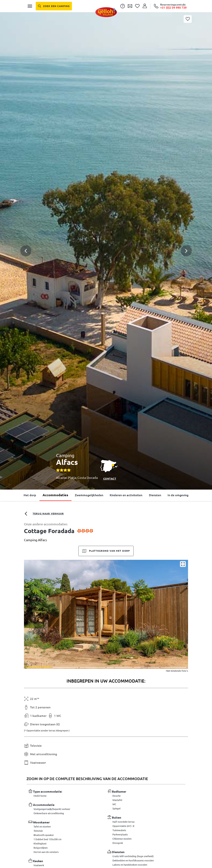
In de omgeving (178, 495)
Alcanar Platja (66, 478)
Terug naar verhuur (44, 514)
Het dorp (30, 495)
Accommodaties (55, 495)
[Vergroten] (183, 564)
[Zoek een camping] (54, 6)
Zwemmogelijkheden (89, 495)
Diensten (155, 495)
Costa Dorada (88, 478)
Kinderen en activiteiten (126, 495)
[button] (106, 237)
